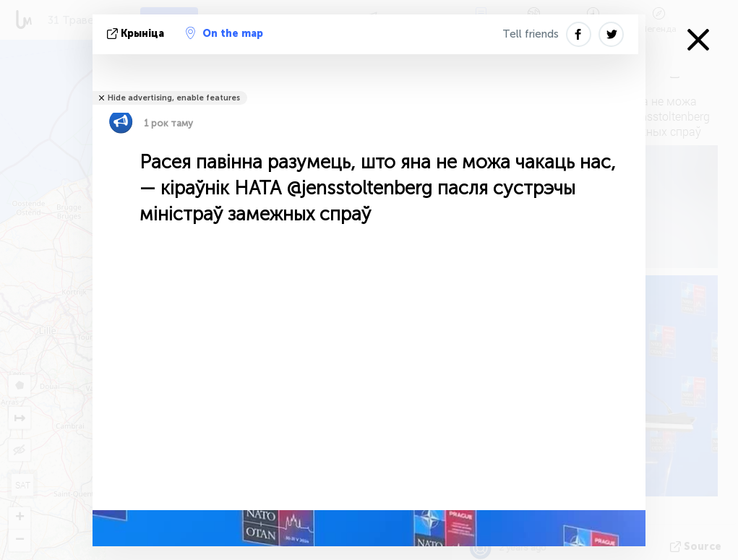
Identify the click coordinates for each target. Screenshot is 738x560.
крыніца (137, 34)
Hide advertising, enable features (174, 98)
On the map (224, 33)
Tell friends (531, 34)
